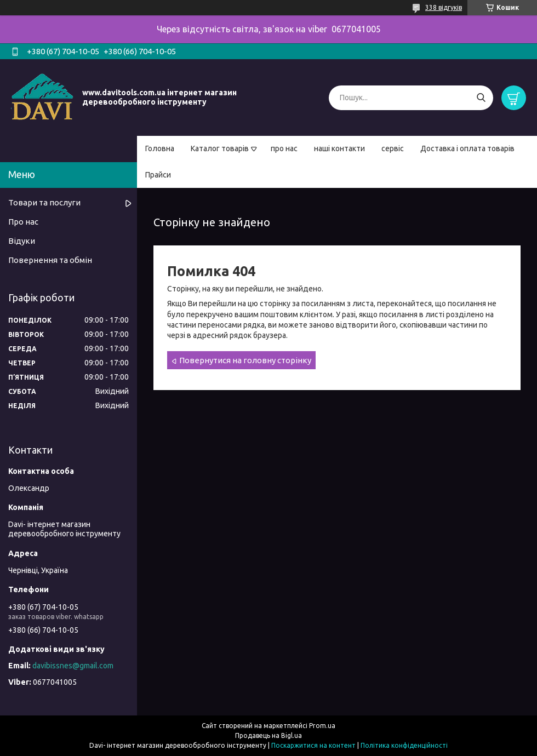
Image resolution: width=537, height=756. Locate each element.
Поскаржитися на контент (313, 745)
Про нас (23, 222)
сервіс (393, 148)
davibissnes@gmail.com (73, 666)
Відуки (22, 241)
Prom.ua (322, 726)
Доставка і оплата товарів (467, 148)
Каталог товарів (220, 148)
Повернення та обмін (50, 260)
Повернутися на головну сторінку (245, 360)
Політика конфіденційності (404, 745)
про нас (284, 148)
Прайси (158, 175)
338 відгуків (444, 7)
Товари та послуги (44, 202)
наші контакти (339, 148)
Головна (160, 148)
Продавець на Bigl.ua (268, 735)
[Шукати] (481, 98)
